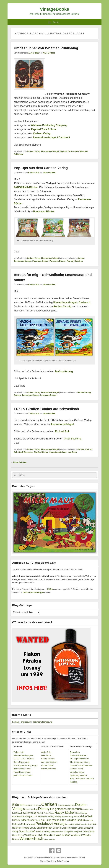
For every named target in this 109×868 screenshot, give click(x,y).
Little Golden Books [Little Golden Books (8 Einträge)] (72, 820)
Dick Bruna (46, 755)
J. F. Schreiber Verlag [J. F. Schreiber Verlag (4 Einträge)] (44, 817)
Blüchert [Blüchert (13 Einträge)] (18, 805)
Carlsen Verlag (42, 133)
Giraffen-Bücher (41, 452)
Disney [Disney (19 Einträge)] (44, 809)
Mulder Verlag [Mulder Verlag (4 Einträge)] (28, 824)
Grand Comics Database (81, 765)
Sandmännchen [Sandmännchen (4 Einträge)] (44, 828)
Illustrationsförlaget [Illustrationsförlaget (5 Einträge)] (22, 816)
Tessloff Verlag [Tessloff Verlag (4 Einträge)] (43, 832)
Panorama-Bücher (58, 261)
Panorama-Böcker (44, 212)
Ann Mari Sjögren (49, 762)
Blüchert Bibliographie (23, 755)
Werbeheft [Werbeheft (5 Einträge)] (76, 835)
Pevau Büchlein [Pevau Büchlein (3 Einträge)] (72, 824)
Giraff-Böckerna (73, 439)
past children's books (23, 775)
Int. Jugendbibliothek (79, 759)
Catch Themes (63, 861)
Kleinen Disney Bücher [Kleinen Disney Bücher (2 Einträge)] (70, 817)
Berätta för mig (84, 392)
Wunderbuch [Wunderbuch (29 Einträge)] (31, 839)
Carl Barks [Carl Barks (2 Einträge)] (37, 805)
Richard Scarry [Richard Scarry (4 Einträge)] (29, 828)
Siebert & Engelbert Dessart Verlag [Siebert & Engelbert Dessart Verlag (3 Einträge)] (68, 828)
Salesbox (79, 261)
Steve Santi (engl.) (22, 762)
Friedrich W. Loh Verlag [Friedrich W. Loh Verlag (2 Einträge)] (45, 813)
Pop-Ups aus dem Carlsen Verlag (41, 168)
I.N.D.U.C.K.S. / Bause (24, 759)
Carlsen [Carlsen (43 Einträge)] (49, 804)
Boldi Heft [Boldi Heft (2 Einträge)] (29, 805)
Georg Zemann (48, 759)
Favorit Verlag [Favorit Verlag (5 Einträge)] (29, 813)
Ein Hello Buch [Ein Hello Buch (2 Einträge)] (88, 809)
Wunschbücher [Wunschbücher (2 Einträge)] (49, 839)
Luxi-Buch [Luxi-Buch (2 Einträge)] (89, 820)
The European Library (80, 762)
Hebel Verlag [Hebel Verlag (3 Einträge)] (81, 813)
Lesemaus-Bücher (48, 395)
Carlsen (81, 258)
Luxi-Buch (72, 452)
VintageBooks (54, 9)
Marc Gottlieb (49, 53)
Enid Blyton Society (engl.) (25, 765)
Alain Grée (46, 752)
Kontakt (16, 722)
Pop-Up (70, 261)
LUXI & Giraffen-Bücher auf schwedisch (46, 409)
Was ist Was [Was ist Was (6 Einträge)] (63, 835)
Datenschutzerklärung (42, 722)
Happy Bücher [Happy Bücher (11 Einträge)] (65, 813)
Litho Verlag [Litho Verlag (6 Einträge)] (53, 820)
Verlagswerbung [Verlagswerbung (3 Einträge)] (71, 832)
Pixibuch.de (19, 752)
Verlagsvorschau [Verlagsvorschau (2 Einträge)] (57, 832)
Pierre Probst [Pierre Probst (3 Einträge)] (85, 824)
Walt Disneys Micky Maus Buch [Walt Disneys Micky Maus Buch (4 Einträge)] (40, 835)
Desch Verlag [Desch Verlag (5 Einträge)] (30, 809)
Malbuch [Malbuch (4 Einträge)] (16, 824)
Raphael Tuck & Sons (69, 151)
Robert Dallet (47, 765)
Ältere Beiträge (19, 462)
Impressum (26, 722)
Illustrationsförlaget (50, 151)
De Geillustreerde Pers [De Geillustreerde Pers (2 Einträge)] (66, 805)
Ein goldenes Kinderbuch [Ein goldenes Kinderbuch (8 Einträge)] (66, 809)
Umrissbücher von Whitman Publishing (46, 48)
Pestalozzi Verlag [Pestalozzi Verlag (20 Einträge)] (50, 824)
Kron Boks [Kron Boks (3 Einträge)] (41, 820)
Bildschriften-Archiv (22, 769)
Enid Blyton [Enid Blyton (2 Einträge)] (16, 813)
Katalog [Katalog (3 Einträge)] (58, 817)
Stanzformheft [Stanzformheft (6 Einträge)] (27, 831)
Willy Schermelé (49, 769)
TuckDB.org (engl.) (22, 772)
